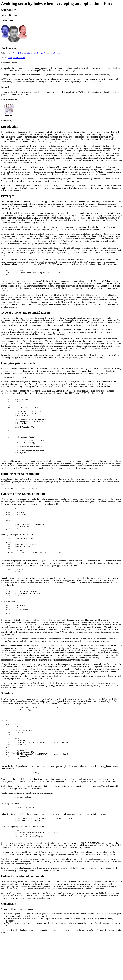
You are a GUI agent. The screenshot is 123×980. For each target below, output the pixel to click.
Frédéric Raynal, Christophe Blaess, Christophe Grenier (36, 53)
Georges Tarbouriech (16, 58)
